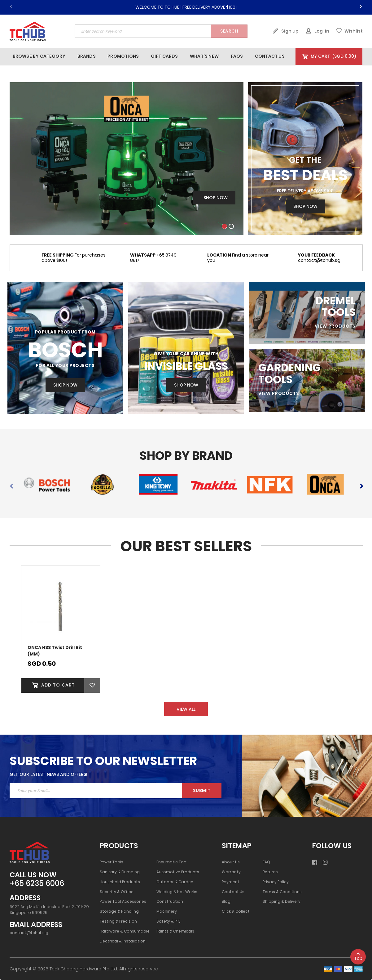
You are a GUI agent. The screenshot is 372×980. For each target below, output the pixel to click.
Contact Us (233, 892)
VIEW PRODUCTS (335, 326)
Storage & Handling (119, 911)
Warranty (231, 872)
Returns (270, 872)
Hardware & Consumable (125, 931)
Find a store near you (238, 258)
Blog (226, 902)
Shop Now (305, 206)
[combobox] (161, 31)
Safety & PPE (168, 921)
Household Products (120, 882)
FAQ (266, 862)
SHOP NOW (65, 385)
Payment (231, 882)
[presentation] (361, 6)
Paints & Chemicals (175, 931)
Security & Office (117, 892)
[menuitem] (39, 56)
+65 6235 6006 (37, 884)
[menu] (153, 56)
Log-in (317, 31)
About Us (231, 862)
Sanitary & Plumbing (120, 872)
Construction (170, 902)
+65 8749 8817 (153, 258)
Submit (202, 790)
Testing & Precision (118, 921)
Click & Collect (236, 911)
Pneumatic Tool (172, 862)
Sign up (286, 31)
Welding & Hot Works (177, 892)
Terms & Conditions (282, 892)
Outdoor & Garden (175, 882)
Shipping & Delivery (282, 902)
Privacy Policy (276, 882)
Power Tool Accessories (123, 902)
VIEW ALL (186, 709)
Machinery (167, 911)
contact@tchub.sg (319, 258)
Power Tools (112, 862)
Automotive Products (178, 872)
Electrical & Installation (123, 941)
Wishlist (350, 31)
